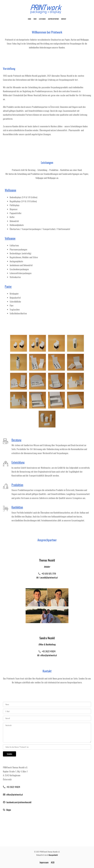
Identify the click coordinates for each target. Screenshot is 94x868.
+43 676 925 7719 (49, 574)
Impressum (44, 862)
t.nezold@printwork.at (49, 577)
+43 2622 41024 (49, 651)
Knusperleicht (53, 855)
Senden (9, 754)
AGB (53, 862)
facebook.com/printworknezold (19, 802)
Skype (9, 810)
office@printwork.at (49, 655)
